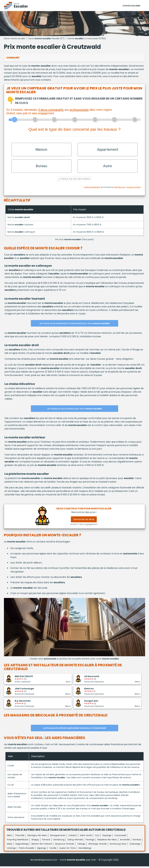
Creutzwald (120, 837)
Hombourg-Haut (118, 846)
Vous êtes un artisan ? (134, 189)
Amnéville (125, 841)
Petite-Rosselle (26, 850)
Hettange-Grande (97, 846)
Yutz (97, 837)
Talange (81, 846)
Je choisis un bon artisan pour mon (75, 410)
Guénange (135, 846)
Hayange (107, 837)
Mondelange (85, 850)
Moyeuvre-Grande (65, 846)
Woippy (35, 841)
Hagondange (22, 846)
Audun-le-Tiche (68, 850)
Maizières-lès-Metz (107, 841)
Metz (9, 837)
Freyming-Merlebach (18, 841)
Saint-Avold (86, 837)
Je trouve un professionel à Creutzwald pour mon (74, 325)
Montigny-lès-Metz (37, 837)
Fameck (46, 841)
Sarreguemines (58, 837)
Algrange (42, 850)
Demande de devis (84, 521)
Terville (53, 850)
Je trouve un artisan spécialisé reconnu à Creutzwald (74, 730)
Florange (90, 841)
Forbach (73, 837)
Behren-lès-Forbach (42, 846)
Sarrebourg (59, 841)
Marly (10, 846)
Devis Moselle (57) (46, 38)
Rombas (137, 841)
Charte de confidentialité (92, 189)
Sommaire (13, 58)
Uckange (11, 850)
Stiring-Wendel (75, 841)
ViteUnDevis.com (120, 189)
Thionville (20, 837)
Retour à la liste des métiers (74, 181)
